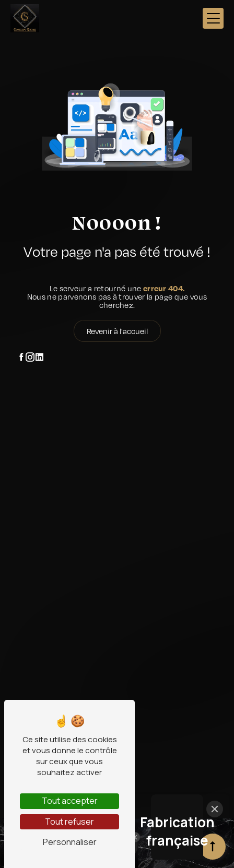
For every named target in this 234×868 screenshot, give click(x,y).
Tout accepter (70, 801)
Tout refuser (69, 822)
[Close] (215, 809)
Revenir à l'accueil (117, 331)
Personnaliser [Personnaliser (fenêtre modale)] (70, 842)
